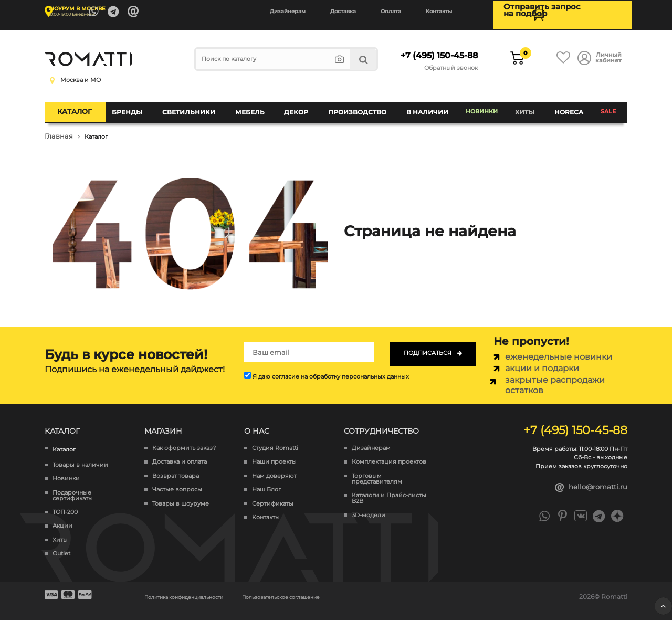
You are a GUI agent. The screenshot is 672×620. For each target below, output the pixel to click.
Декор (299, 107)
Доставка (343, 11)
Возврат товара (176, 467)
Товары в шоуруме (181, 495)
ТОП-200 (65, 504)
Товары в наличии (80, 456)
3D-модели (369, 507)
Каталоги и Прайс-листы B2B (389, 490)
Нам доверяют (274, 467)
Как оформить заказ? (184, 440)
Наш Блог (266, 481)
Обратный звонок (453, 62)
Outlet (61, 545)
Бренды (138, 107)
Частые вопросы (177, 481)
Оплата (391, 11)
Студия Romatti (275, 440)
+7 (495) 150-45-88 (436, 51)
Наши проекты (274, 454)
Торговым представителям (377, 470)
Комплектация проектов (389, 454)
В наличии (425, 107)
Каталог (85, 107)
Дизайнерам (288, 11)
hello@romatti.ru (591, 479)
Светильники (197, 107)
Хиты (526, 107)
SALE (607, 107)
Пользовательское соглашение (322, 588)
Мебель (255, 107)
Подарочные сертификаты (73, 487)
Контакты (439, 11)
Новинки (481, 107)
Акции (62, 518)
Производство (358, 107)
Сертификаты (273, 495)
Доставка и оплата (180, 454)
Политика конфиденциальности (198, 588)
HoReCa (568, 107)
